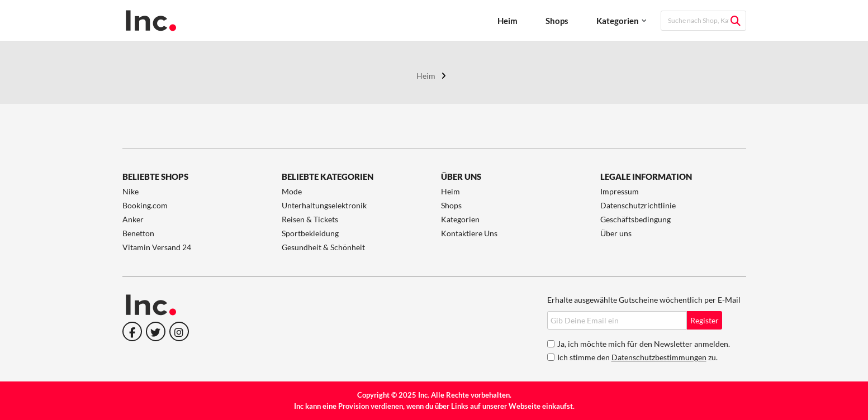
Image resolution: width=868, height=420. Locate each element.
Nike (131, 191)
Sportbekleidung (310, 233)
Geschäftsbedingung (635, 219)
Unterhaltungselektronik (324, 205)
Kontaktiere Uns (469, 233)
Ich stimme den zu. (637, 357)
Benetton (138, 233)
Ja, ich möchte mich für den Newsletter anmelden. (644, 344)
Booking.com (145, 205)
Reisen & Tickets (310, 219)
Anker (133, 219)
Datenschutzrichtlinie (638, 205)
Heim (507, 21)
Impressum (620, 191)
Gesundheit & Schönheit (323, 247)
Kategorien (618, 21)
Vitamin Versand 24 (157, 247)
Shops (557, 21)
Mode (292, 191)
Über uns (616, 233)
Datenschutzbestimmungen (659, 357)
